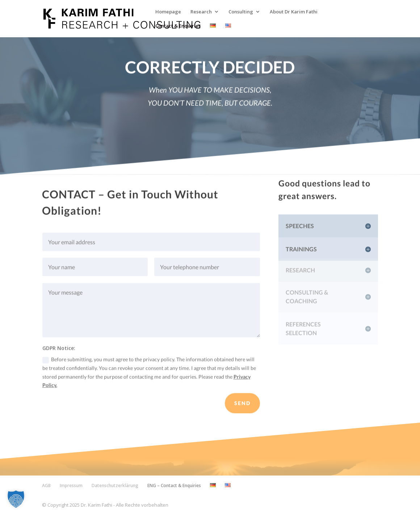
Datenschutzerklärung (115, 485)
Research (201, 12)
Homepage (168, 12)
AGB (46, 485)
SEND (242, 407)
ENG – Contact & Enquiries (174, 485)
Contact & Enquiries (178, 26)
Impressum (71, 485)
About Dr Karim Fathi (294, 12)
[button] (16, 499)
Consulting (241, 12)
